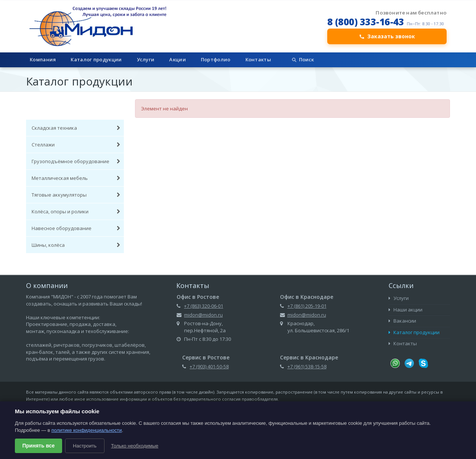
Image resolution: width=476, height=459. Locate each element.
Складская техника (76, 128)
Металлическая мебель (76, 178)
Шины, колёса (76, 245)
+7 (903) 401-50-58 (209, 366)
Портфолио (216, 59)
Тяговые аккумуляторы (76, 195)
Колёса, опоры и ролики (76, 211)
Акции (178, 59)
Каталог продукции (96, 59)
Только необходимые (135, 446)
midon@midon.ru (203, 315)
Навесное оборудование (76, 228)
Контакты (258, 59)
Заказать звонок (387, 36)
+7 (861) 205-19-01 (307, 306)
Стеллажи (76, 145)
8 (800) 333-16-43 (366, 22)
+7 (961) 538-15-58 (307, 366)
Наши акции (406, 310)
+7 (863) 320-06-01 (204, 306)
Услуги (146, 59)
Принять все (38, 446)
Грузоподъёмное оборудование (76, 161)
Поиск (303, 59)
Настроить (85, 446)
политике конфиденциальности (86, 430)
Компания (43, 59)
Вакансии (402, 321)
